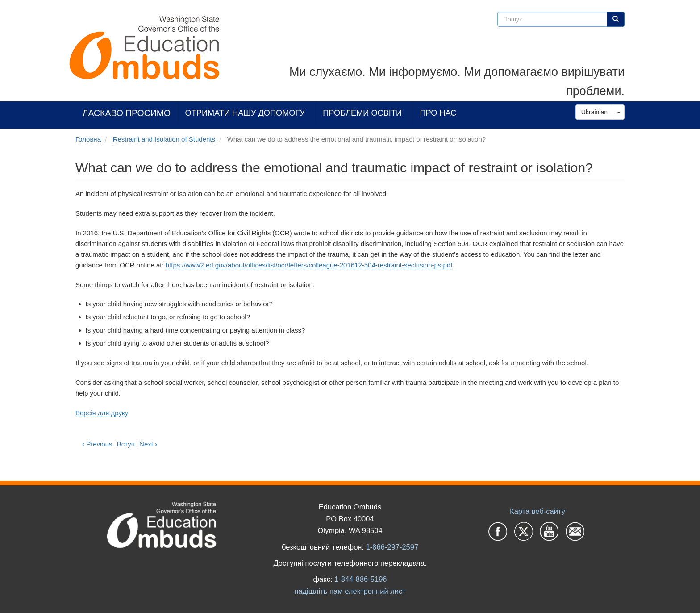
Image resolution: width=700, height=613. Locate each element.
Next (148, 444)
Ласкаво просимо (127, 113)
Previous (97, 444)
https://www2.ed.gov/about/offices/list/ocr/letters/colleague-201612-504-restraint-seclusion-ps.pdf (309, 265)
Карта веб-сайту (537, 511)
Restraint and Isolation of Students (164, 139)
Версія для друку (102, 413)
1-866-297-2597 (392, 547)
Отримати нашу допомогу (245, 113)
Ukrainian (594, 112)
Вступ (126, 444)
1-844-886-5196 (360, 579)
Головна (88, 139)
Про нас (438, 113)
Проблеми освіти (362, 113)
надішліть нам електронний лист (350, 591)
